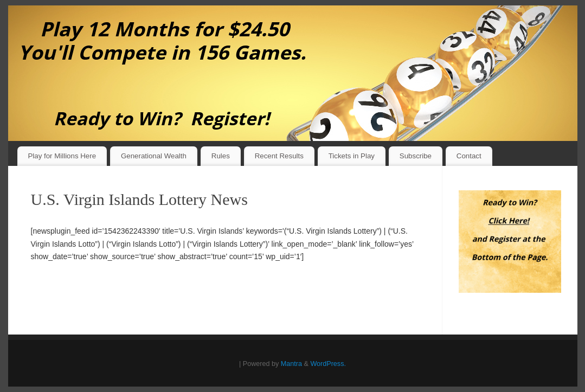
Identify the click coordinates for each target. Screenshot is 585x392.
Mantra (291, 364)
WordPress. (328, 364)
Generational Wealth (154, 156)
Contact (469, 156)
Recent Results (279, 156)
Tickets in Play (352, 156)
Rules (221, 156)
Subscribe (416, 156)
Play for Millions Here (62, 156)
